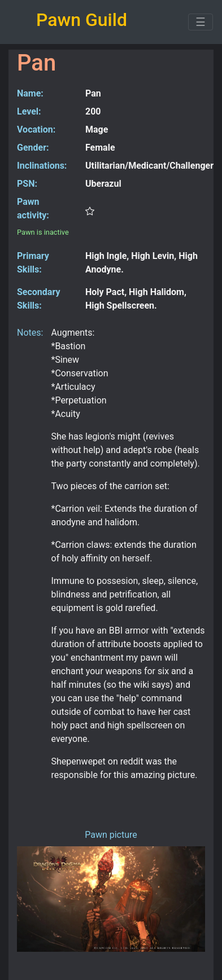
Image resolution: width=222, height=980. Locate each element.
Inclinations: (42, 166)
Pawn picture (111, 835)
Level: (29, 111)
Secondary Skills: (38, 299)
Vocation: (36, 129)
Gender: (33, 148)
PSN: (27, 184)
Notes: (30, 333)
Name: (30, 93)
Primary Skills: (33, 263)
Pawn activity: (33, 208)
